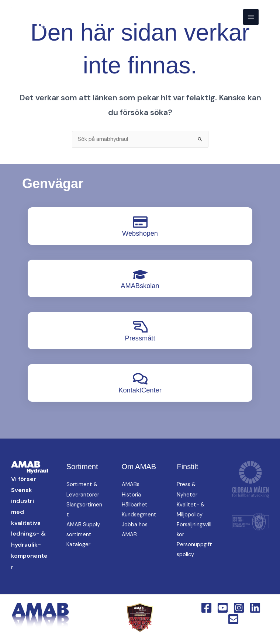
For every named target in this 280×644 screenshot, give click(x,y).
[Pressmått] (140, 327)
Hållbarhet (135, 505)
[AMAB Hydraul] (42, 17)
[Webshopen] (140, 222)
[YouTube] (223, 608)
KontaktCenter (140, 390)
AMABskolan (140, 286)
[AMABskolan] (140, 274)
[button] (269, 17)
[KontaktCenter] (140, 379)
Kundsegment (139, 515)
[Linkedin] (255, 608)
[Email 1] (233, 619)
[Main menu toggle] (251, 17)
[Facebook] (206, 608)
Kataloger (78, 545)
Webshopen (140, 233)
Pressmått (140, 338)
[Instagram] (239, 608)
